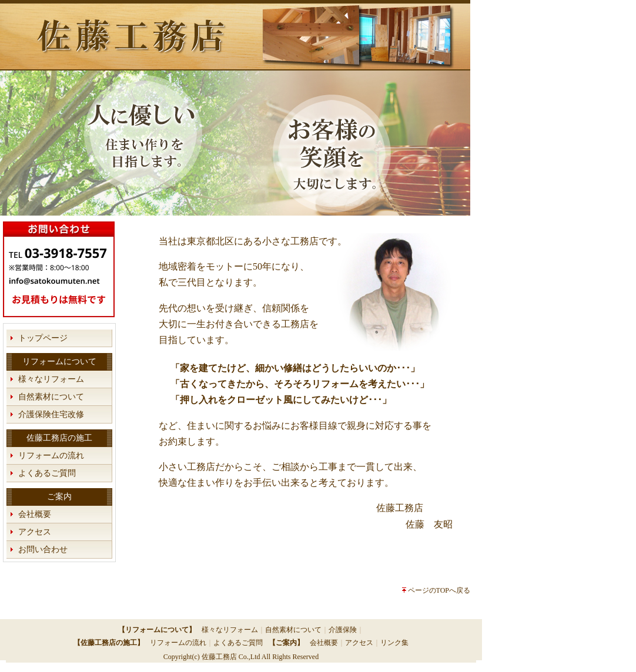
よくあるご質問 (47, 473)
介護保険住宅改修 (51, 414)
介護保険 (343, 630)
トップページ (43, 338)
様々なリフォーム (51, 379)
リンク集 (394, 643)
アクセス (35, 532)
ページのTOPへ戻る (439, 590)
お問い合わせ (43, 550)
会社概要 (35, 514)
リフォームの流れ (51, 456)
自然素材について (51, 397)
